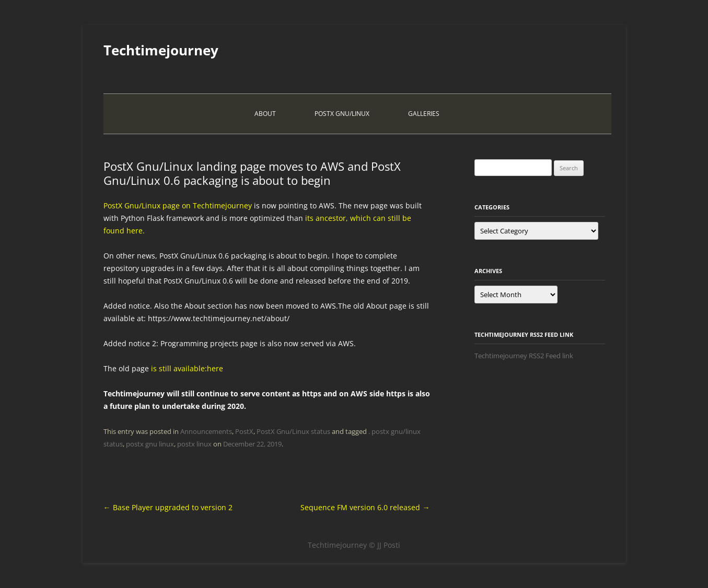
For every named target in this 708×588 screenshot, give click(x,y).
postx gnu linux (150, 444)
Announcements (206, 431)
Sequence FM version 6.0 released (365, 507)
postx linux (194, 444)
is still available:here (186, 368)
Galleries (424, 114)
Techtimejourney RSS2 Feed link (524, 356)
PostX (244, 431)
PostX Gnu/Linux (342, 114)
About (265, 114)
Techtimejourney (161, 50)
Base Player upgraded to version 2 (168, 507)
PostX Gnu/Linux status (293, 431)
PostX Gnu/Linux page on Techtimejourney (178, 205)
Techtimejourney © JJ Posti (354, 545)
